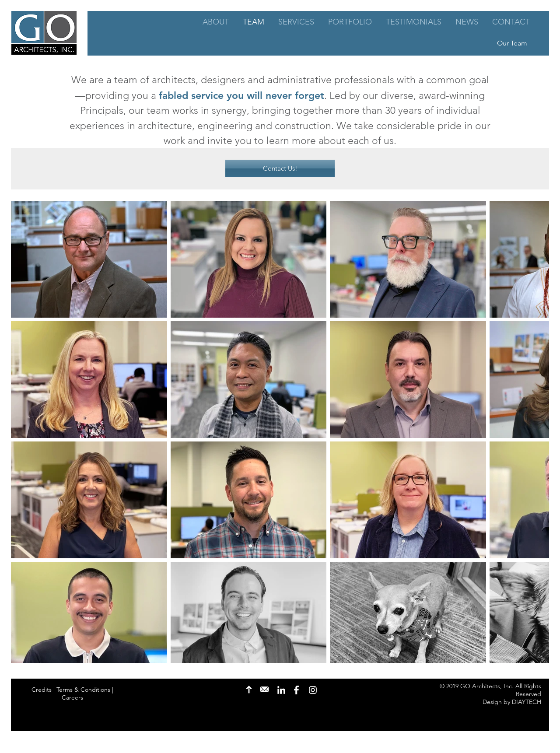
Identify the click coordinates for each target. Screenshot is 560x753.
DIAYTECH (527, 702)
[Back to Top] (249, 690)
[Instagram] (313, 690)
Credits (42, 690)
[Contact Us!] (280, 168)
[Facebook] (297, 690)
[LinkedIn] (281, 690)
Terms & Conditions (83, 690)
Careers (72, 697)
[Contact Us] (264, 690)
